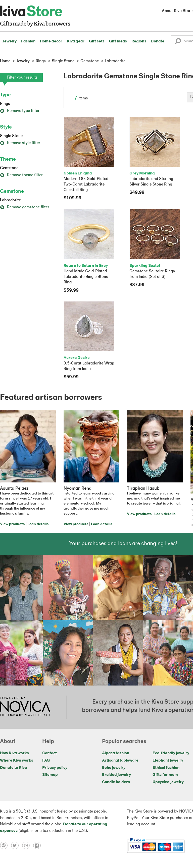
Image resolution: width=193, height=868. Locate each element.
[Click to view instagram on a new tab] (28, 845)
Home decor (51, 41)
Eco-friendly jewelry (171, 753)
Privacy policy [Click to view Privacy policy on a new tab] (55, 768)
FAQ (46, 761)
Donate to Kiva (13, 768)
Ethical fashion (166, 768)
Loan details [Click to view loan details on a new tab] (38, 524)
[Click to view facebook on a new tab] (38, 845)
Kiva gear (76, 41)
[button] (178, 42)
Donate (158, 41)
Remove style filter (20, 143)
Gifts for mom (165, 775)
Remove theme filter (21, 175)
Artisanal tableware (120, 761)
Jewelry (9, 41)
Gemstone (9, 168)
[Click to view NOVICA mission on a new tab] (25, 707)
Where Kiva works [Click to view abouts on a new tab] (17, 761)
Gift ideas (118, 41)
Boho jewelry (114, 768)
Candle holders (116, 782)
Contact (50, 753)
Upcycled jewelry (168, 782)
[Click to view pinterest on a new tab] (6, 845)
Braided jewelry (116, 775)
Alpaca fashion (116, 753)
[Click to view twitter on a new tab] (17, 845)
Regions (139, 41)
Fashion (28, 41)
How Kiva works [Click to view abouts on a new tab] (14, 753)
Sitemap (50, 775)
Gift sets (97, 41)
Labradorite (10, 200)
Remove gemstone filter (25, 207)
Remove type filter (20, 111)
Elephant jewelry (168, 761)
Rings (5, 104)
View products (12, 524)
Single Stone (11, 136)
